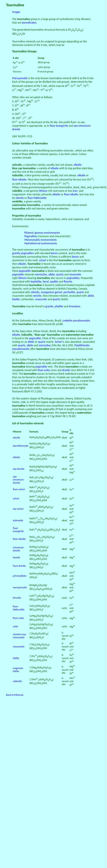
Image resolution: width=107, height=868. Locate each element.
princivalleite (20, 576)
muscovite (75, 274)
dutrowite (18, 520)
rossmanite (19, 647)
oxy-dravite (19, 469)
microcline (41, 274)
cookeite (67, 320)
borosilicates (29, 23)
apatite (54, 281)
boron (54, 253)
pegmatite (18, 274)
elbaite (78, 165)
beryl (46, 281)
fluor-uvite (44, 370)
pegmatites (27, 253)
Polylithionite (82, 345)
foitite (16, 658)
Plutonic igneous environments (42, 233)
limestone (75, 306)
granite (16, 253)
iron (75, 191)
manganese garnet (51, 292)
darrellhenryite (21, 446)
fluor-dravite (19, 566)
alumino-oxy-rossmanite (20, 636)
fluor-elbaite (19, 179)
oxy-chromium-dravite (19, 480)
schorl (42, 260)
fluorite (68, 281)
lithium (43, 191)
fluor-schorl (19, 489)
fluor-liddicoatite (37, 198)
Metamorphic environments (40, 240)
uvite (15, 626)
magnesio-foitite (18, 670)
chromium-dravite (19, 549)
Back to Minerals (15, 695)
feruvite (17, 598)
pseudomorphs (81, 320)
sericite (37, 296)
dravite (66, 370)
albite (52, 274)
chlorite (35, 292)
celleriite (17, 681)
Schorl (58, 342)
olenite (20, 198)
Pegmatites (31, 236)
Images (16, 12)
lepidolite (36, 281)
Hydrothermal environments (41, 243)
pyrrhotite (69, 292)
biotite (16, 299)
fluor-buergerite (59, 126)
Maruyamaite (20, 78)
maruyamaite (20, 587)
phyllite (59, 306)
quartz (60, 274)
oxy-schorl (18, 509)
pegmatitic (25, 271)
